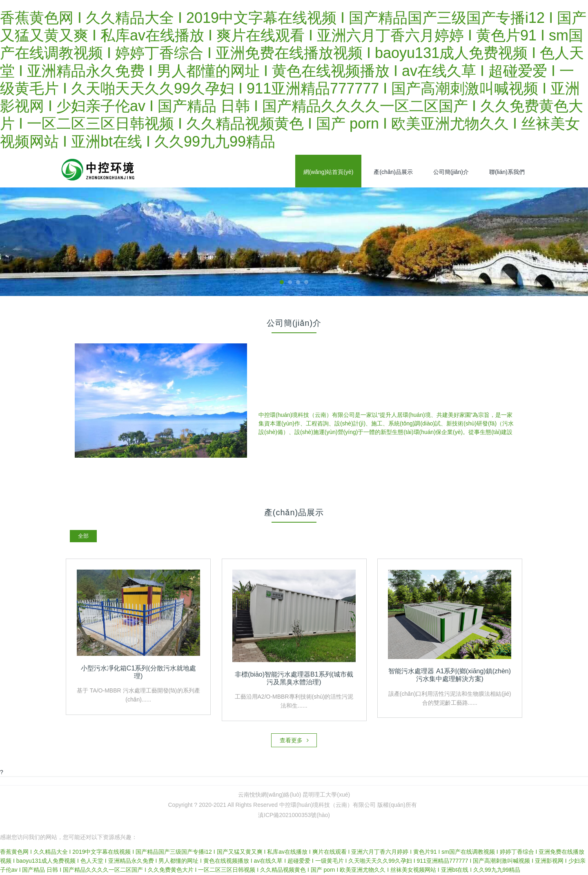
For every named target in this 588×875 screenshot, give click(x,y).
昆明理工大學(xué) (326, 795)
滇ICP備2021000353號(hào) (294, 816)
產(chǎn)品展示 (393, 172)
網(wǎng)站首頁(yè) (329, 172)
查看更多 (294, 741)
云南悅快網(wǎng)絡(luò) (270, 795)
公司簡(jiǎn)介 (451, 172)
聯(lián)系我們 (507, 172)
